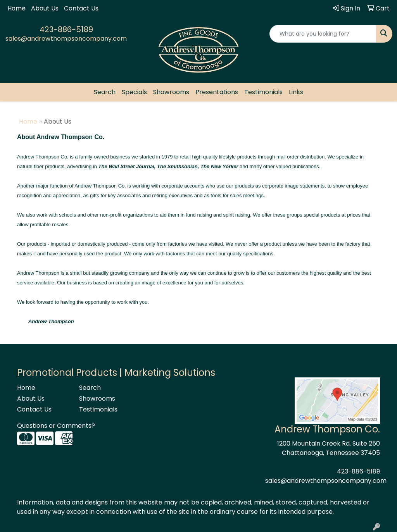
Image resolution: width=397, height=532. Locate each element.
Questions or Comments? (56, 426)
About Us (45, 8)
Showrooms (171, 92)
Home (16, 8)
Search (105, 92)
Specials (134, 92)
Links (296, 92)
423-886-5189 (66, 29)
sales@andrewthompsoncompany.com (66, 39)
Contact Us (81, 8)
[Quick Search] (323, 34)
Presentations (217, 92)
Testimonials (263, 92)
